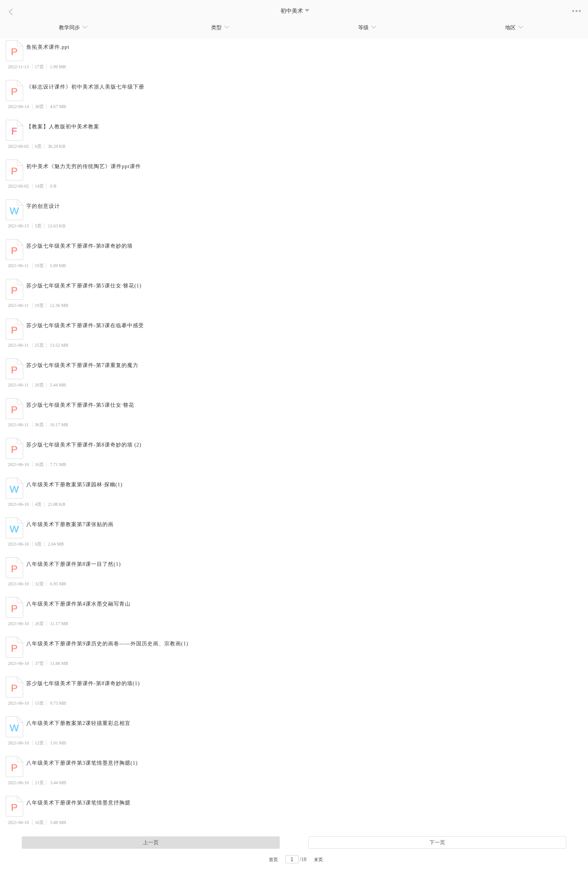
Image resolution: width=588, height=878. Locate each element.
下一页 (437, 843)
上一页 (151, 843)
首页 (273, 860)
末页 (318, 860)
